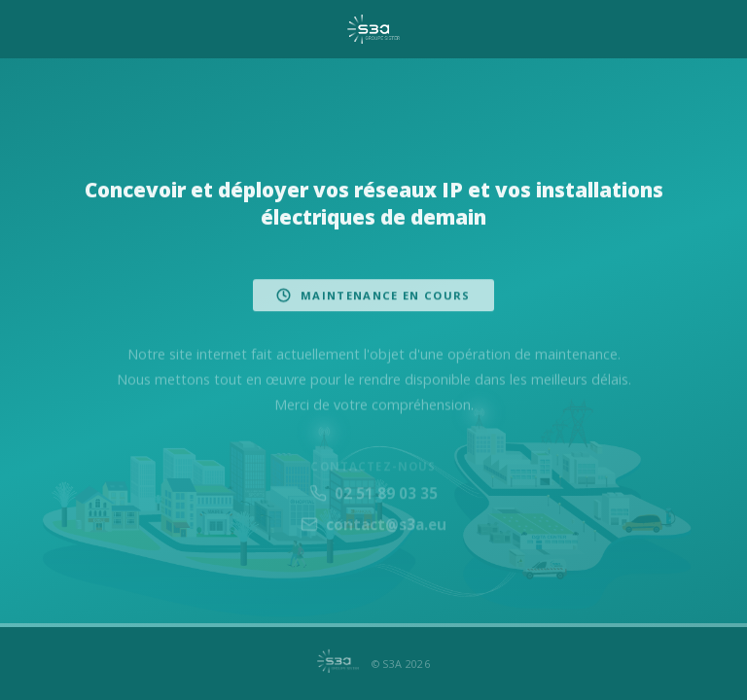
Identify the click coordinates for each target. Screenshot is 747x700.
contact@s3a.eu (373, 532)
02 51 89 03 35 (373, 500)
